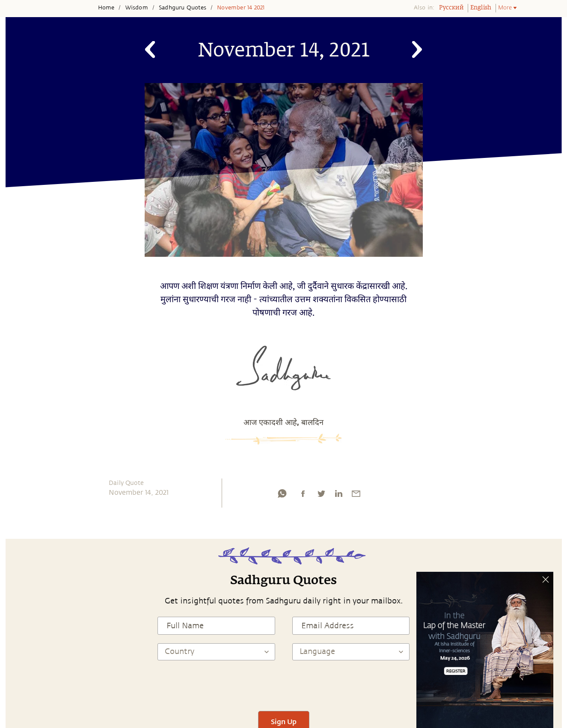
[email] (356, 496)
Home (106, 8)
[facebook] (303, 496)
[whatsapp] (282, 496)
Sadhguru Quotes (183, 8)
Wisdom (137, 8)
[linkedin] (338, 496)
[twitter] (321, 496)
